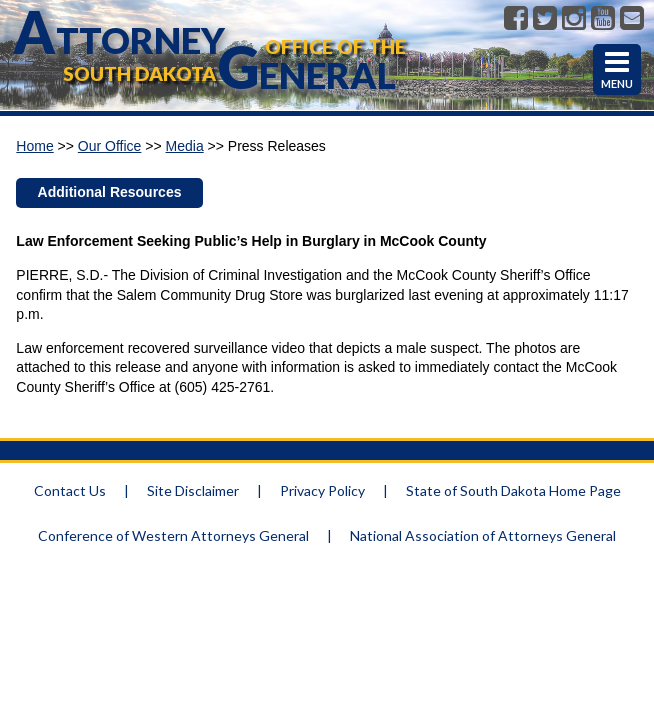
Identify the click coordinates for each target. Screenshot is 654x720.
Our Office (110, 146)
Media (185, 146)
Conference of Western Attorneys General (173, 535)
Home (34, 146)
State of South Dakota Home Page (513, 490)
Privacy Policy (322, 490)
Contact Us (70, 490)
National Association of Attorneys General (483, 535)
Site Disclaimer (193, 490)
